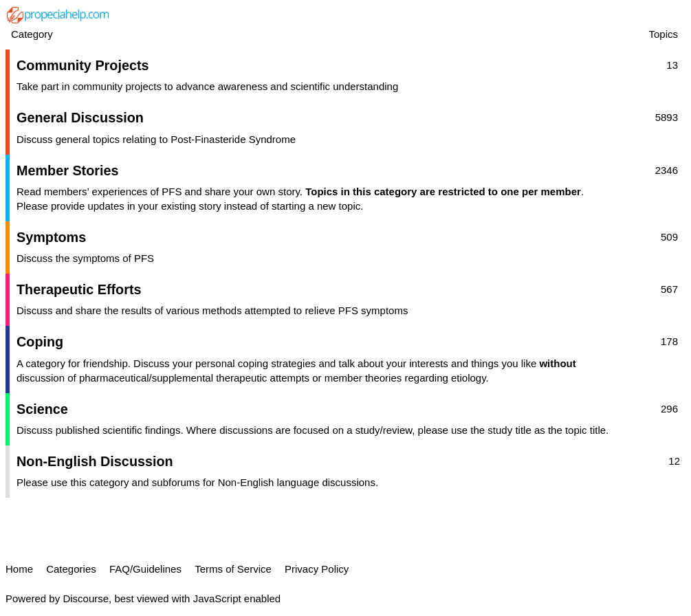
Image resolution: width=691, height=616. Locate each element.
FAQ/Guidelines (145, 569)
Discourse (86, 598)
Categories (71, 569)
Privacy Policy (317, 569)
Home (19, 569)
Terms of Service (233, 569)
